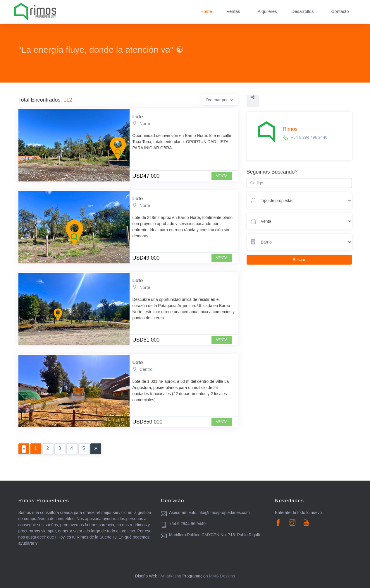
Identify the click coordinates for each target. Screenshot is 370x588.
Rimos (290, 129)
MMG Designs (222, 576)
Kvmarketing (170, 576)
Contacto (340, 11)
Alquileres (267, 11)
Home (206, 11)
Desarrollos (303, 11)
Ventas (233, 11)
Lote (138, 117)
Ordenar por (219, 100)
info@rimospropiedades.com (223, 512)
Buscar (299, 260)
